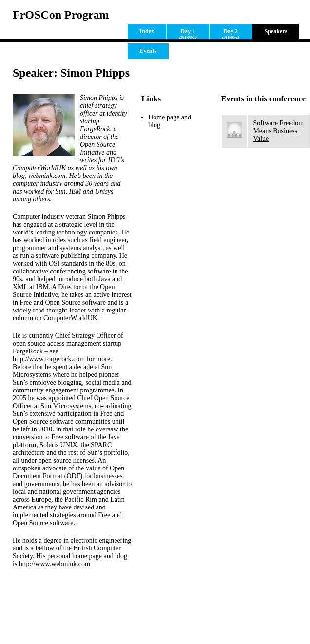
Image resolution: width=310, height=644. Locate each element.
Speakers (276, 31)
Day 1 (188, 34)
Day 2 (231, 34)
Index (147, 31)
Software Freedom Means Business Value (278, 131)
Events (148, 51)
